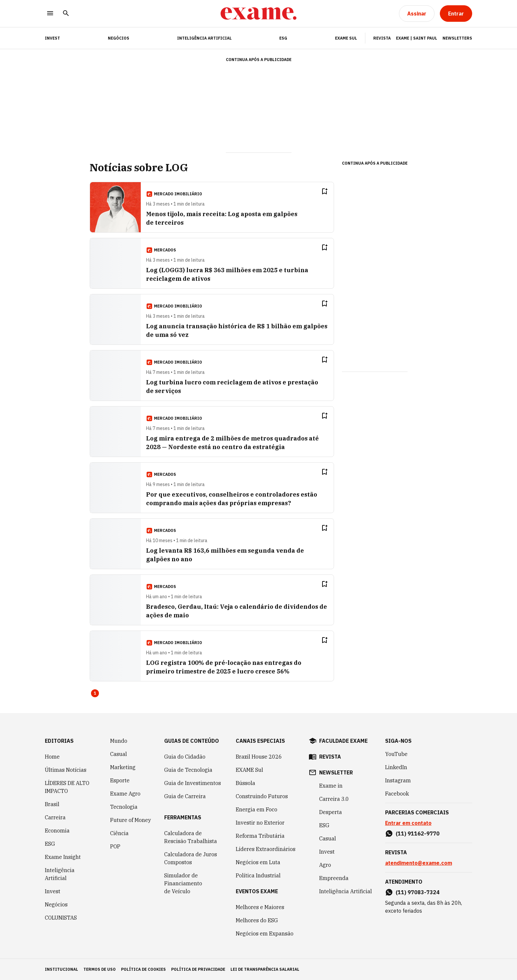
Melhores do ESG (257, 920)
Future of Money (131, 820)
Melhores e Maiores (260, 907)
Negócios (119, 38)
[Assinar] (417, 14)
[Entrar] (456, 14)
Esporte (120, 780)
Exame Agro (125, 794)
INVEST (52, 38)
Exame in (331, 786)
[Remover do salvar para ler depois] (324, 191)
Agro (325, 865)
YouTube (396, 754)
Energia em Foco (257, 809)
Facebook (397, 794)
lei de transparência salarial (265, 969)
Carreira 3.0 (334, 799)
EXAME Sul (346, 38)
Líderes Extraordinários (266, 849)
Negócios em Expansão (265, 933)
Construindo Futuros (262, 796)
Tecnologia (124, 807)
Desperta (331, 812)
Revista (382, 38)
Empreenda (334, 878)
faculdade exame (343, 741)
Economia (57, 831)
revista (330, 757)
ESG (283, 38)
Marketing (123, 767)
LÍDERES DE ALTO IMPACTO (67, 787)
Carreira (55, 817)
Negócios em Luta (258, 862)
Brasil (52, 804)
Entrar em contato (408, 823)
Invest (53, 891)
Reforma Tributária (260, 836)
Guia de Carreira (185, 796)
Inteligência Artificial (204, 38)
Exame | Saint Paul (417, 38)
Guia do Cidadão (185, 757)
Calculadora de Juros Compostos (191, 858)
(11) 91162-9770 (418, 833)
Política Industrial (258, 875)
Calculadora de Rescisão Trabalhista (191, 837)
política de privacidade (198, 969)
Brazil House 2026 (259, 757)
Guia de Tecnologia (188, 770)
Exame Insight (63, 857)
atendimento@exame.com (419, 863)
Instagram (398, 780)
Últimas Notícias (66, 770)
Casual (119, 754)
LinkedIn (396, 767)
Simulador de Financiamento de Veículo (183, 883)
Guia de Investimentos (193, 783)
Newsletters (457, 38)
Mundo (119, 741)
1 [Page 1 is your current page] (95, 693)
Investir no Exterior (260, 823)
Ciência (119, 833)
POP (115, 846)
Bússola (245, 783)
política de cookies (143, 969)
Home (52, 757)
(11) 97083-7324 (418, 892)
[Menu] (50, 14)
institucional (61, 969)
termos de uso (100, 969)
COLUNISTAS (61, 918)
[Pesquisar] (66, 14)
